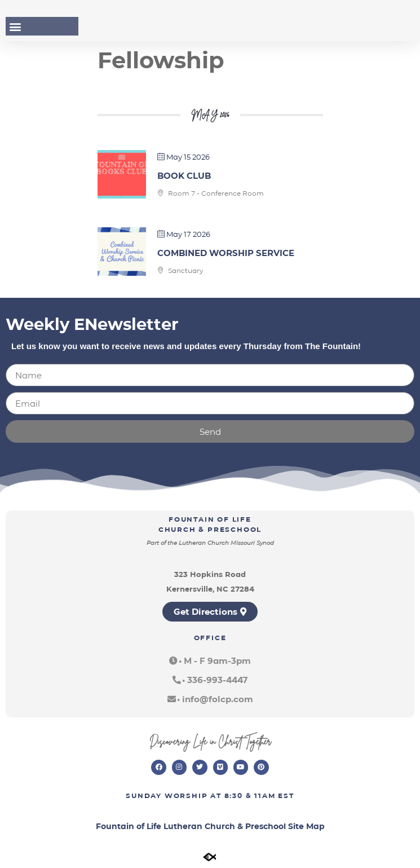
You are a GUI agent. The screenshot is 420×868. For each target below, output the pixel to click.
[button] (15, 26)
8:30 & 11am (250, 796)
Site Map (306, 826)
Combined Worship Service (226, 253)
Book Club (184, 176)
